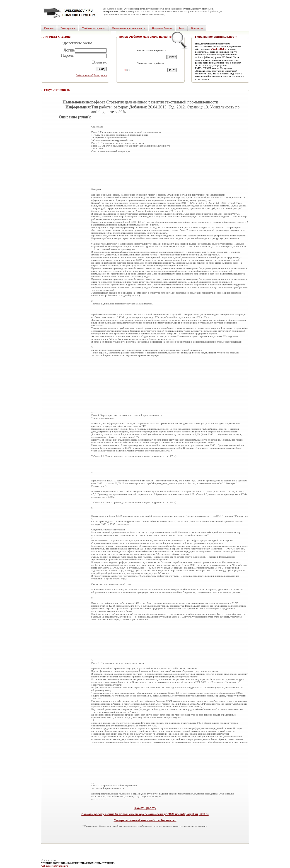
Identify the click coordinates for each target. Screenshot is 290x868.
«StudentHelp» (218, 49)
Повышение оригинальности (216, 37)
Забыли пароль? (84, 75)
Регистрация (100, 75)
